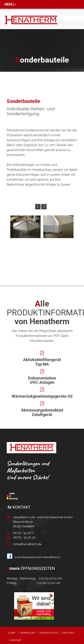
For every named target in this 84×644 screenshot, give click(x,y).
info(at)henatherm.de (27, 544)
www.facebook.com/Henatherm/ (34, 557)
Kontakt (16, 640)
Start (12, 633)
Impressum (28, 633)
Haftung (68, 633)
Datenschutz (49, 633)
